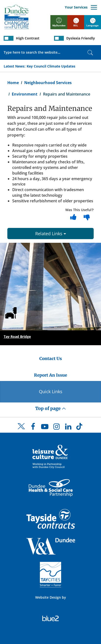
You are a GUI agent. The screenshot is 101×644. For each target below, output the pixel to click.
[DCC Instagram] (56, 428)
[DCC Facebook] (33, 428)
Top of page (51, 408)
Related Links (51, 234)
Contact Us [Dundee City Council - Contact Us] (51, 359)
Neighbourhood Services (48, 83)
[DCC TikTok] (80, 428)
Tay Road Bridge (17, 337)
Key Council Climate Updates (51, 66)
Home (13, 83)
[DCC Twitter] (21, 430)
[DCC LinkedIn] (68, 428)
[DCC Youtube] (45, 428)
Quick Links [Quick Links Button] (51, 391)
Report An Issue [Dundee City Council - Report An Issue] (50, 375)
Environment (25, 94)
